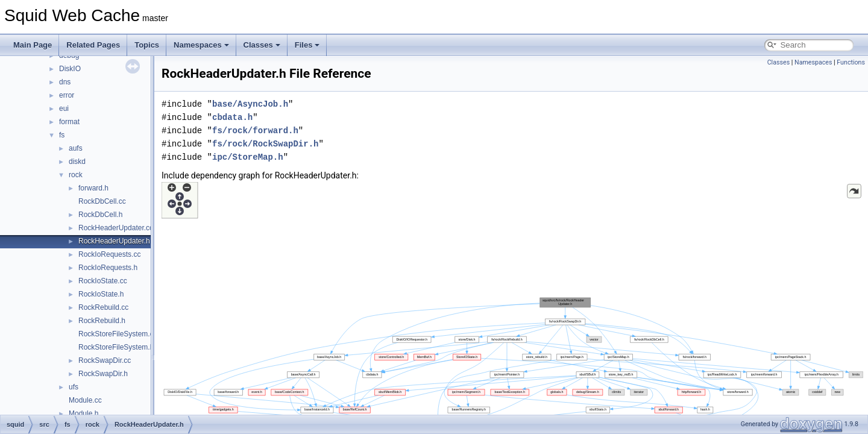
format (69, 122)
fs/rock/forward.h (255, 131)
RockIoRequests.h (108, 268)
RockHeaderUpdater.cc (116, 228)
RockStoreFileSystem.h (116, 347)
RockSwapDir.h (103, 374)
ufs (74, 387)
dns (65, 82)
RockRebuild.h (102, 321)
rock (76, 175)
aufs (76, 148)
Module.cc (85, 400)
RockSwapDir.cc (105, 360)
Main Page (33, 45)
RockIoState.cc (103, 281)
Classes (262, 45)
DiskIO (70, 69)
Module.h (83, 414)
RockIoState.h (101, 294)
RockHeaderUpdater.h (114, 241)
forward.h (93, 188)
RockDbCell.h (100, 215)
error (67, 95)
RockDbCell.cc (102, 201)
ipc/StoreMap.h (248, 157)
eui (64, 108)
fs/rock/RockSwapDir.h (265, 144)
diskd (77, 162)
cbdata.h (232, 117)
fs (62, 135)
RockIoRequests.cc (109, 254)
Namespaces (201, 45)
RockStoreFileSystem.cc (118, 334)
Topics (147, 45)
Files (307, 45)
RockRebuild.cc (103, 307)
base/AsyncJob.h (250, 104)
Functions (851, 62)
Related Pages (93, 45)
